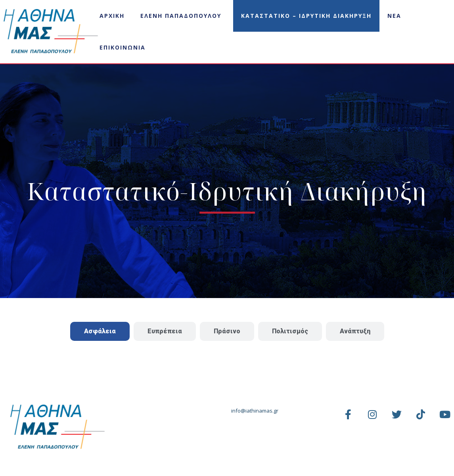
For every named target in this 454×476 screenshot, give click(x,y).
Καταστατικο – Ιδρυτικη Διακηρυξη (306, 16)
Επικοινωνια (123, 47)
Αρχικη (112, 16)
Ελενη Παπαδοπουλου (181, 16)
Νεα (394, 16)
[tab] (100, 331)
